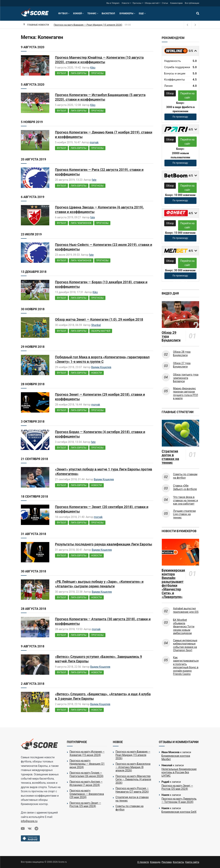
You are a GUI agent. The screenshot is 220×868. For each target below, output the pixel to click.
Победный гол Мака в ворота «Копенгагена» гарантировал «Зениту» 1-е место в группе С (102, 359)
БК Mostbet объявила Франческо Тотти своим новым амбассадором (184, 627)
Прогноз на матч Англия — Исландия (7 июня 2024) (86, 783)
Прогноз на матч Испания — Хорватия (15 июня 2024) (87, 753)
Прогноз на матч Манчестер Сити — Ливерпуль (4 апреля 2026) (133, 779)
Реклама (167, 862)
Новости (126, 3)
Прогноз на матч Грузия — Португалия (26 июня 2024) (87, 774)
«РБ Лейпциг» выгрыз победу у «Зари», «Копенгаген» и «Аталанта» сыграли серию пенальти (99, 584)
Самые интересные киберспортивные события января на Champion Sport (185, 645)
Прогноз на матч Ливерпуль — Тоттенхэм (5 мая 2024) (179, 800)
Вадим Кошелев (101, 367)
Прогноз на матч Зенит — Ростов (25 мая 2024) (85, 805)
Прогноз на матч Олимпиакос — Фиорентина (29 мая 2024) (87, 794)
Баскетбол (108, 13)
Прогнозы (137, 3)
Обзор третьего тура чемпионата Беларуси (186, 378)
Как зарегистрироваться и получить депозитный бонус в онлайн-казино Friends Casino (186, 666)
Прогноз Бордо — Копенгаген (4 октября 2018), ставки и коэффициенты (100, 434)
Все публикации (192, 3)
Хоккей (77, 13)
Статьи (165, 3)
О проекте (143, 862)
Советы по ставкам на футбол (185, 476)
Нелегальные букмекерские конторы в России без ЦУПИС (179, 772)
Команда (155, 862)
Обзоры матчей (152, 3)
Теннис (92, 13)
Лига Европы (79, 73)
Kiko (93, 68)
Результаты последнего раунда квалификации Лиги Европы (104, 544)
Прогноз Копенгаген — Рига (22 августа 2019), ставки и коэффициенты (99, 172)
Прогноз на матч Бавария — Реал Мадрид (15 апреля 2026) (88, 25)
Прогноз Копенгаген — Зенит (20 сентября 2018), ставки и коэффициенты (102, 509)
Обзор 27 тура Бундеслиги (182, 365)
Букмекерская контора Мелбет (176, 758)
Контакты (178, 862)
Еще (141, 13)
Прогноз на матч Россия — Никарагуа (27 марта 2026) (132, 790)
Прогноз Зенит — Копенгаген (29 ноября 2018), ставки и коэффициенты (100, 397)
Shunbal (96, 325)
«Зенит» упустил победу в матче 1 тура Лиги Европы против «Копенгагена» (104, 471)
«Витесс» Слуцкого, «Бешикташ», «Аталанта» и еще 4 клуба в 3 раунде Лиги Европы (103, 696)
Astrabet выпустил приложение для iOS (186, 610)
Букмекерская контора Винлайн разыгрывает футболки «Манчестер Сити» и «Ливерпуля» (173, 584)
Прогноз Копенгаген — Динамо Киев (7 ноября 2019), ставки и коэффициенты (104, 135)
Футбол (63, 13)
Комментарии (176, 3)
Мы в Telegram (113, 3)
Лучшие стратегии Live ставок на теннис (185, 514)
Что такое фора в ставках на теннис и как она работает (186, 500)
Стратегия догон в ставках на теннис (170, 457)
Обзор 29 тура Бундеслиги (171, 336)
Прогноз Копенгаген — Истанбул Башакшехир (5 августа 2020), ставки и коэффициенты (100, 97)
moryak (94, 142)
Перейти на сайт (187, 95)
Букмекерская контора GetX (179, 812)
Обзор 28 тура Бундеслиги (182, 354)
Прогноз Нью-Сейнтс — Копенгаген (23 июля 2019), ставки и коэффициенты (104, 247)
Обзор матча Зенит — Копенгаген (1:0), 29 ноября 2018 (99, 319)
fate (94, 180)
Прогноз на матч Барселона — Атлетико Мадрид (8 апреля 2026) (133, 767)
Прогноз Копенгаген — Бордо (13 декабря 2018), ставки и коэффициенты (101, 284)
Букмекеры (126, 13)
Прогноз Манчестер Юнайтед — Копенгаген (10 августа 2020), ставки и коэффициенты (99, 60)
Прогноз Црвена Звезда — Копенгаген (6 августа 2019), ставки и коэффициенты (99, 210)
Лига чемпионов (81, 223)
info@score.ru (29, 821)
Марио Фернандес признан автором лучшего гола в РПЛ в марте (186, 393)
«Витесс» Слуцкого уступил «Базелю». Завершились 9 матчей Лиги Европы (99, 659)
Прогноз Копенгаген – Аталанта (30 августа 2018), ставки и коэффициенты (103, 621)
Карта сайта (192, 862)
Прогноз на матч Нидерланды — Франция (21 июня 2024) (87, 764)
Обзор (170, 93)
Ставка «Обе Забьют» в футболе (185, 487)
